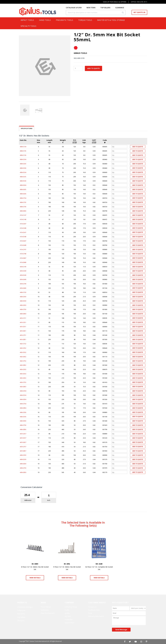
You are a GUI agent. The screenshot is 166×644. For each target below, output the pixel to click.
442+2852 (23, 365)
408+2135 (23, 151)
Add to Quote (93, 68)
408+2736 (23, 207)
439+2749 (23, 284)
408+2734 (23, 198)
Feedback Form (94, 610)
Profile (67, 610)
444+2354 (23, 391)
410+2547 (23, 232)
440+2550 (23, 301)
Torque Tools (86, 20)
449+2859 (23, 472)
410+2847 (23, 258)
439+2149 (23, 267)
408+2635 (23, 189)
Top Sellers (21, 617)
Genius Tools (80, 53)
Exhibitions (45, 610)
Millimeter (28, 500)
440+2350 (23, 297)
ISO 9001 (68, 616)
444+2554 (23, 395)
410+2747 (23, 249)
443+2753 (23, 382)
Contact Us (92, 607)
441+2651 (23, 331)
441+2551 (23, 327)
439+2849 (23, 288)
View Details (35, 578)
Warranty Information (96, 616)
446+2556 (23, 417)
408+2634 (23, 185)
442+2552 (23, 352)
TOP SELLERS (107, 8)
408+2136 (23, 155)
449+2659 (23, 464)
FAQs (90, 613)
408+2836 (23, 211)
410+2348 (23, 228)
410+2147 (23, 215)
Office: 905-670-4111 (139, 2)
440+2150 (23, 292)
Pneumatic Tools (65, 20)
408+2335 (23, 164)
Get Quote (139, 12)
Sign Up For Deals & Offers (115, 2)
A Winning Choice (71, 607)
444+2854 (23, 408)
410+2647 (23, 241)
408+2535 (23, 177)
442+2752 (23, 361)
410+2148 (23, 219)
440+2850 (23, 314)
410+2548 (23, 237)
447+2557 (23, 438)
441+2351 (23, 322)
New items (21, 614)
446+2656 (23, 421)
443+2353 (23, 369)
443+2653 (23, 378)
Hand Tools (46, 20)
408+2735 (23, 202)
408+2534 (23, 172)
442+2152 (23, 344)
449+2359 (23, 455)
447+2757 (23, 447)
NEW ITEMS (93, 8)
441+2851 (23, 339)
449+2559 (23, 459)
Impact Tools (28, 20)
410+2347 (23, 224)
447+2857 (23, 451)
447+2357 (23, 434)
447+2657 (23, 442)
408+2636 (23, 194)
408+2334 (23, 159)
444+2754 (23, 404)
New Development (48, 613)
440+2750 (23, 309)
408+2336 (23, 168)
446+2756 (23, 425)
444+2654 (23, 399)
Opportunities (70, 623)
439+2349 (23, 271)
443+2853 (23, 387)
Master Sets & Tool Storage (112, 20)
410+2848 (23, 262)
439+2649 (23, 279)
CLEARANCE (121, 8)
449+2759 (23, 468)
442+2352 (23, 348)
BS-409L (67, 564)
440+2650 (23, 305)
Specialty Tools (29, 26)
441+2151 (23, 318)
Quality (67, 613)
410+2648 (23, 245)
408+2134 (23, 147)
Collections (21, 610)
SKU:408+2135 (79, 58)
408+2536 (23, 181)
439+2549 (23, 275)
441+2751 (23, 335)
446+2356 (23, 412)
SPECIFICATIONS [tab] (27, 128)
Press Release (46, 607)
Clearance (21, 621)
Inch (49, 500)
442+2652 (23, 357)
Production (69, 619)
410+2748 (23, 254)
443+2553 (23, 374)
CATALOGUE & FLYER (76, 8)
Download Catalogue (25, 607)
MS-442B (99, 564)
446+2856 (23, 429)
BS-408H (35, 564)
